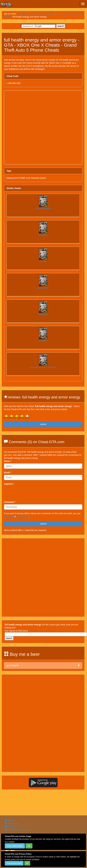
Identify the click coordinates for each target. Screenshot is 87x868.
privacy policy (12, 823)
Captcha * (9, 484)
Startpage (22, 14)
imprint (9, 820)
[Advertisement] (37, 127)
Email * (8, 473)
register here (23, 516)
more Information (15, 846)
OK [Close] (29, 846)
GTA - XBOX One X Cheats (42, 14)
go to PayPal (43, 665)
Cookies (10, 826)
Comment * (10, 502)
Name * (8, 461)
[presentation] (27, 492)
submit (43, 424)
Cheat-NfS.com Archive (17, 830)
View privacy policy (14, 863)
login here (9, 516)
